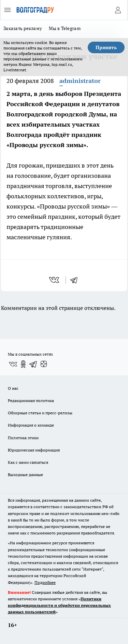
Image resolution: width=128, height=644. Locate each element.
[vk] (55, 280)
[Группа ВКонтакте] (13, 364)
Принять (106, 47)
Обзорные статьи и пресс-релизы (40, 413)
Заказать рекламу (23, 28)
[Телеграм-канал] (33, 364)
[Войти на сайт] (118, 10)
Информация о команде (31, 425)
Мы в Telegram (65, 28)
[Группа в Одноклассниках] (23, 364)
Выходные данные (25, 475)
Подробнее (45, 582)
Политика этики (23, 438)
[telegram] (76, 280)
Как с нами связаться (28, 462)
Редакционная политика (31, 400)
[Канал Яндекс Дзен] (44, 364)
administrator (80, 81)
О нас (13, 388)
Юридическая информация (34, 450)
